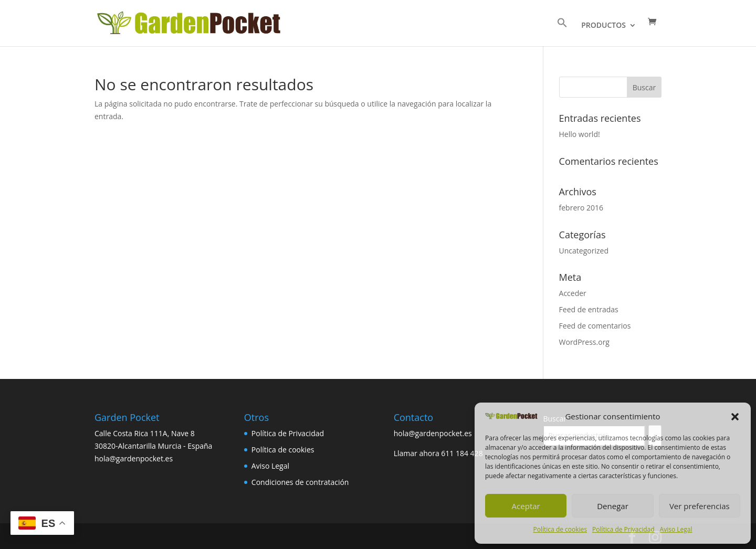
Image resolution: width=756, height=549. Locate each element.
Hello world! (580, 134)
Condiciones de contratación (300, 482)
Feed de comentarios (595, 326)
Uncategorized (584, 251)
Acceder (573, 293)
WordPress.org (584, 342)
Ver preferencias (700, 506)
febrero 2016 (581, 208)
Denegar (613, 506)
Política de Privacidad (623, 529)
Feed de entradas (589, 309)
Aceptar (526, 506)
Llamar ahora (418, 453)
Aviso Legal (676, 529)
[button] (735, 417)
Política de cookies (560, 529)
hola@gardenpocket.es (433, 433)
